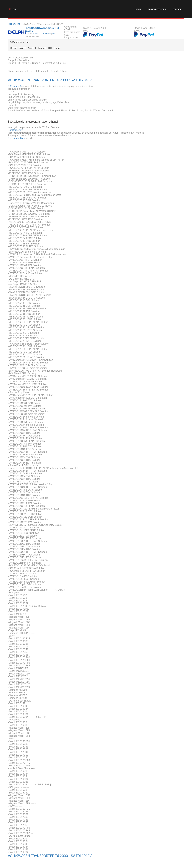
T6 (57, 80)
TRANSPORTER (43, 80)
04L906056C (46, 34)
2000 (64, 80)
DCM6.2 (36, 34)
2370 (54, 34)
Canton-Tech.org (157, 9)
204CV (87, 80)
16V (72, 80)
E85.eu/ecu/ (14, 86)
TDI (78, 80)
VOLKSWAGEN (19, 80)
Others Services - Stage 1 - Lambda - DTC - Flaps (35, 48)
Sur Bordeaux (15, 130)
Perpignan (13, 138)
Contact (177, 9)
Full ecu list (14, 24)
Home (138, 9)
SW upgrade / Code (20, 42)
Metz (23, 138)
